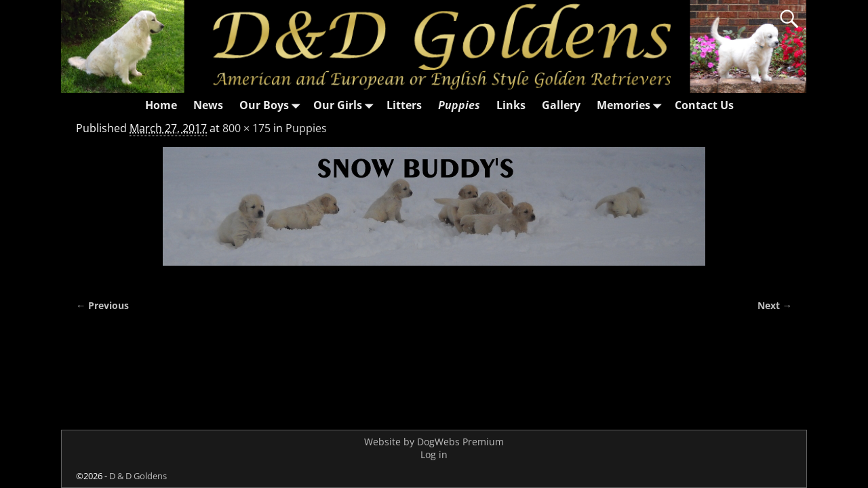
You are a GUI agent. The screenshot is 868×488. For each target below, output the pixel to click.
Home (161, 105)
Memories (632, 105)
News (208, 105)
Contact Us (704, 105)
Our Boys (272, 105)
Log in (434, 454)
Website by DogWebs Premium (434, 442)
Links (511, 105)
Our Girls (346, 105)
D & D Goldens (138, 476)
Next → (775, 305)
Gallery (561, 105)
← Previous (102, 305)
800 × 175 (246, 128)
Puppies (459, 105)
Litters (404, 105)
